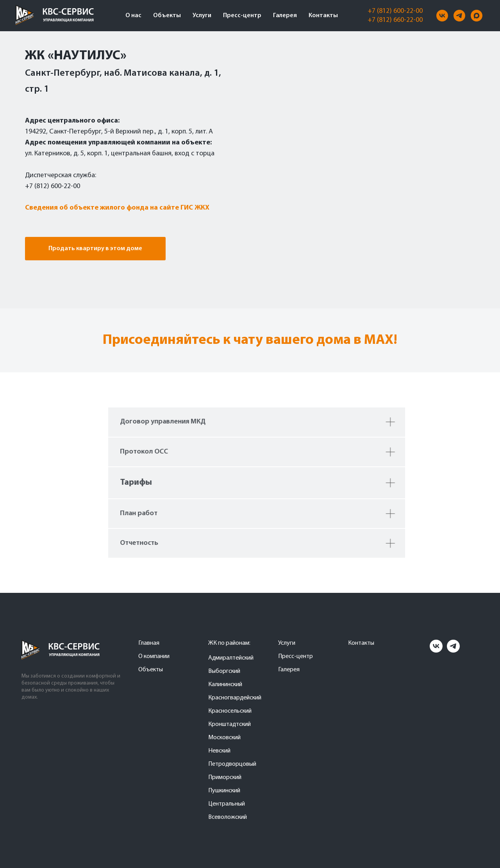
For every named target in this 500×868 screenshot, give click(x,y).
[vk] (442, 16)
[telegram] (459, 16)
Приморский (225, 777)
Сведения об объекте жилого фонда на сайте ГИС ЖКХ (117, 208)
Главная (149, 643)
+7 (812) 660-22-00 (395, 20)
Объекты (167, 16)
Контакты (323, 16)
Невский (219, 751)
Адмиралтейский (231, 658)
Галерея (285, 16)
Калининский (225, 685)
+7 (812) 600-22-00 (395, 11)
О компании (154, 656)
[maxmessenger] (477, 16)
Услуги (202, 16)
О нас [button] (133, 16)
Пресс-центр (242, 16)
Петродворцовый (232, 764)
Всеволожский (228, 817)
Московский (224, 738)
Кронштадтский (229, 724)
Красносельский (230, 711)
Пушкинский (224, 791)
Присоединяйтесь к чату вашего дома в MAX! (250, 340)
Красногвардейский (235, 698)
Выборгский (224, 671)
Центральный (227, 804)
